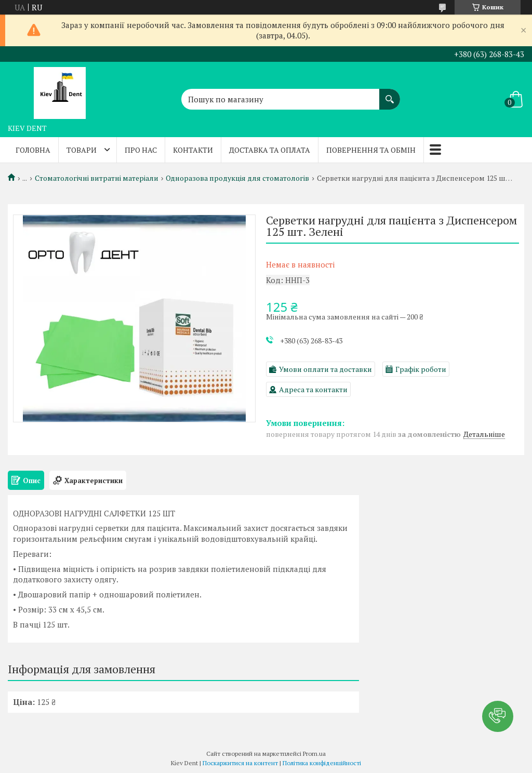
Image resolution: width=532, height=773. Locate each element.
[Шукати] (390, 94)
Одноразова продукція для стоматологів (237, 178)
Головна (33, 150)
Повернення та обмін (371, 150)
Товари (82, 150)
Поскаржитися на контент (240, 763)
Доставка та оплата (270, 150)
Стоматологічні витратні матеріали (97, 178)
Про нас (141, 150)
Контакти (193, 150)
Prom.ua (314, 754)
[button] (498, 716)
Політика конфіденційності (322, 763)
